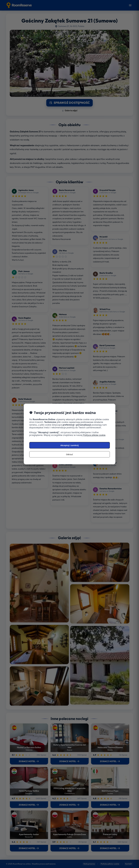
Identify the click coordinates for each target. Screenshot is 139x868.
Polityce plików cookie (94, 435)
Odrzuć (70, 454)
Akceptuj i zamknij (69, 445)
